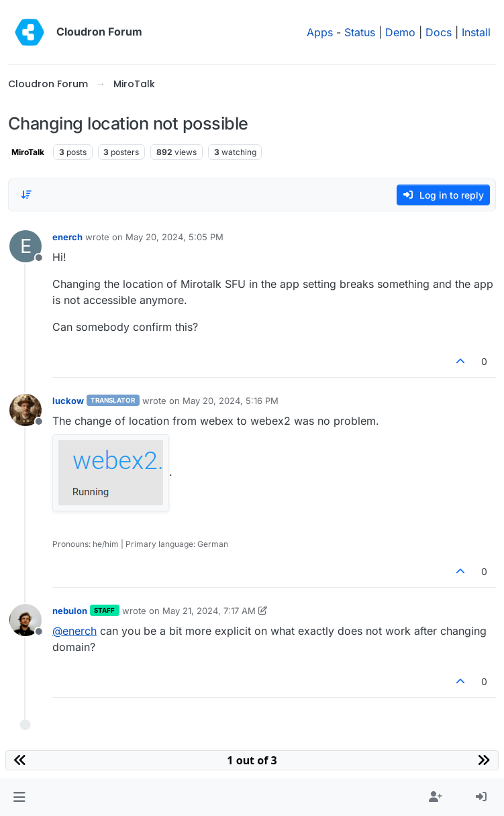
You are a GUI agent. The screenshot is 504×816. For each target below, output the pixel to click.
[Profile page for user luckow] (26, 410)
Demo (400, 32)
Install (476, 32)
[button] (19, 797)
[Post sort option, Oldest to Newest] (26, 195)
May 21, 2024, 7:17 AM (209, 611)
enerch (67, 237)
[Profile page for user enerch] (26, 246)
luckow (68, 401)
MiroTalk (28, 152)
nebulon (70, 611)
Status (360, 32)
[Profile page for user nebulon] (26, 620)
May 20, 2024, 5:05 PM (174, 237)
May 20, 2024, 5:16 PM (231, 401)
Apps (320, 32)
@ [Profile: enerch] (74, 631)
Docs (439, 32)
